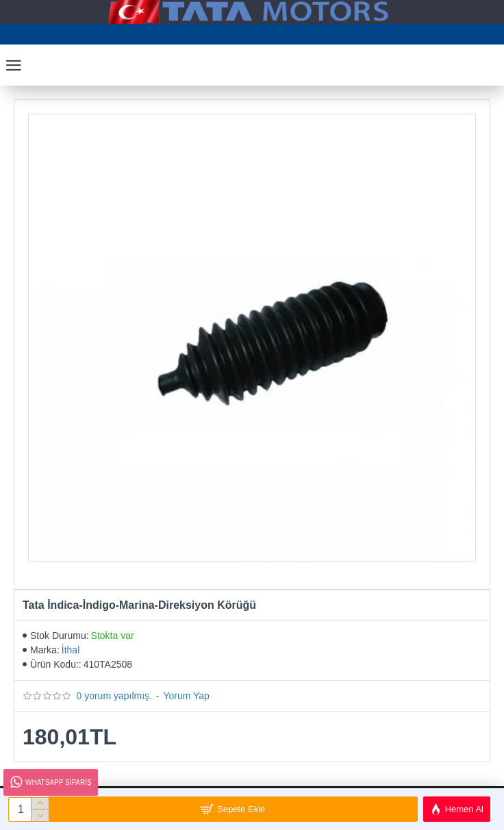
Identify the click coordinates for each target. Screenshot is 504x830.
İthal (71, 650)
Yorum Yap (186, 696)
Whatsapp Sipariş (50, 782)
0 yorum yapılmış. (114, 696)
